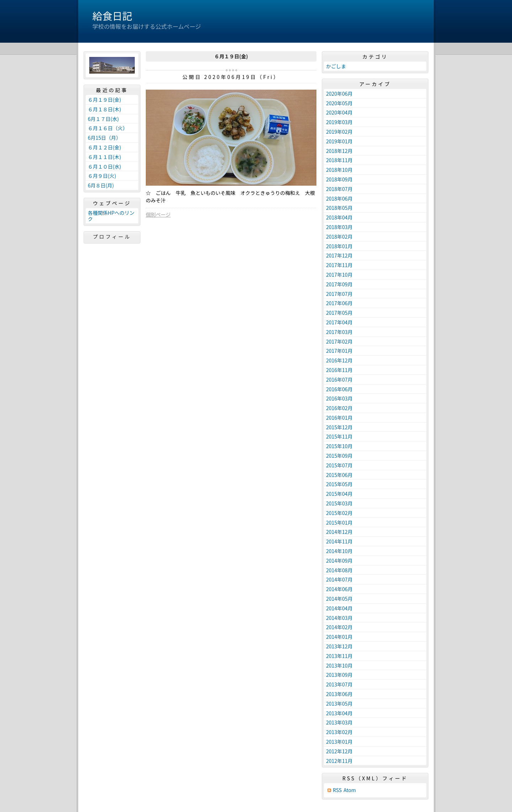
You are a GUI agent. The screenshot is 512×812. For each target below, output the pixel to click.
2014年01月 (339, 637)
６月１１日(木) (104, 157)
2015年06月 (339, 475)
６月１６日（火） (108, 128)
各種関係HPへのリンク (111, 216)
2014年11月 (339, 541)
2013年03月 (339, 722)
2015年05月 (339, 484)
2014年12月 (339, 532)
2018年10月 (339, 170)
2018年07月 (339, 189)
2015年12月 (339, 427)
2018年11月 (339, 160)
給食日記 (112, 16)
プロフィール (112, 237)
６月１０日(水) (104, 166)
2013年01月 (339, 742)
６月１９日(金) (104, 100)
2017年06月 (339, 303)
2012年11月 (339, 761)
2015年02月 (339, 513)
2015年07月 (339, 465)
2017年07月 (339, 294)
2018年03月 (339, 227)
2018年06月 (339, 198)
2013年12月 (339, 646)
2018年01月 (339, 246)
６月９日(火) (102, 176)
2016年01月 (339, 418)
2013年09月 (339, 675)
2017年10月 (339, 275)
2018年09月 (339, 179)
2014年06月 (339, 589)
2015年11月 (339, 436)
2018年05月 (339, 208)
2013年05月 (339, 704)
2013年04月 (339, 713)
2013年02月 (339, 732)
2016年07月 (339, 380)
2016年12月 (339, 360)
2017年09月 (339, 284)
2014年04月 (339, 608)
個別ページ (158, 214)
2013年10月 (339, 665)
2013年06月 (339, 694)
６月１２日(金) (104, 147)
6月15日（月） (104, 138)
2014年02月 (339, 627)
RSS (337, 790)
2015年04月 (339, 494)
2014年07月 (339, 579)
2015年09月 (339, 456)
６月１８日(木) (104, 109)
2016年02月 (339, 408)
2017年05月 (339, 313)
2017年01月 (339, 351)
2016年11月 (339, 370)
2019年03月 (339, 122)
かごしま (336, 66)
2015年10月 (339, 446)
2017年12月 (339, 255)
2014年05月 (339, 599)
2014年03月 (339, 618)
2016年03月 (339, 398)
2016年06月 (339, 389)
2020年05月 (339, 103)
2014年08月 (339, 570)
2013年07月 (339, 684)
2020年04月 (339, 112)
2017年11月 (339, 265)
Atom (350, 790)
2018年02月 (339, 237)
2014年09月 (339, 561)
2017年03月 (339, 332)
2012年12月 (339, 751)
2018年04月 (339, 217)
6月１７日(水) (103, 119)
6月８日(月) (101, 185)
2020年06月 (339, 94)
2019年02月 (339, 132)
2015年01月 (339, 522)
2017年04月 (339, 322)
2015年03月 (339, 503)
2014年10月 (339, 551)
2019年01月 (339, 141)
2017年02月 (339, 341)
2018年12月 (339, 151)
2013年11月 (339, 656)
